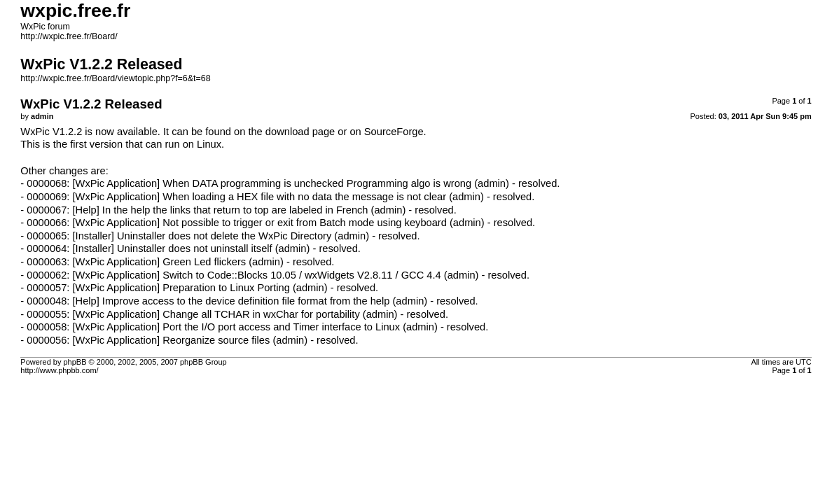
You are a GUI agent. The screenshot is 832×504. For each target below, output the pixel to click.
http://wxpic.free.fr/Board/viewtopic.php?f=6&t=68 (115, 78)
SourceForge (394, 132)
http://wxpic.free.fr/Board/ (69, 36)
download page (300, 132)
